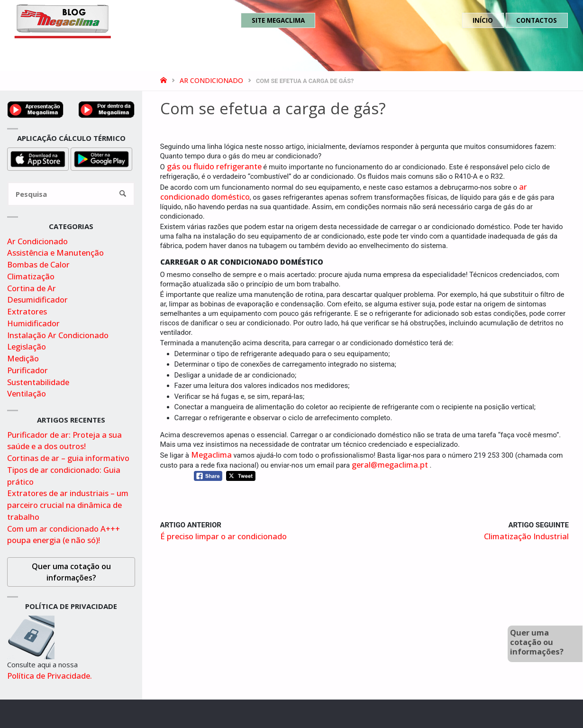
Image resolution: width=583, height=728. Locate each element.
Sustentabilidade (38, 382)
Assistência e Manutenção (55, 253)
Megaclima (211, 455)
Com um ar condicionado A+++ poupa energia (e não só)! (64, 534)
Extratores (27, 311)
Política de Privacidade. (50, 676)
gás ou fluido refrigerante (214, 166)
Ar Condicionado (211, 80)
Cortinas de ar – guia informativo (68, 458)
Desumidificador (37, 299)
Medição (23, 358)
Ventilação (27, 393)
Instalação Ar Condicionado (58, 335)
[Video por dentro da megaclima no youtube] (107, 108)
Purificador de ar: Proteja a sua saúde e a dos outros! (64, 441)
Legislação (27, 346)
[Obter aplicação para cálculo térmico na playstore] (101, 158)
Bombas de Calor (38, 264)
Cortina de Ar (32, 288)
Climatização (31, 276)
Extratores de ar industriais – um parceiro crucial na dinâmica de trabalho (68, 505)
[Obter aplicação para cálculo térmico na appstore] (38, 158)
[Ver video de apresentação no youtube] (36, 108)
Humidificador (33, 323)
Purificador (27, 370)
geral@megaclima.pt (390, 465)
